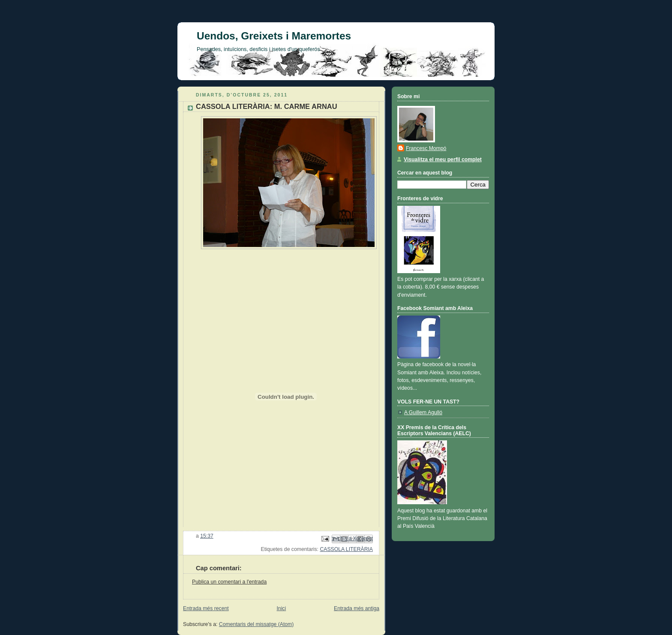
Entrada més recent (206, 608)
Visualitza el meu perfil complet (443, 160)
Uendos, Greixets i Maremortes (274, 36)
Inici (281, 608)
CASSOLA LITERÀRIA (346, 549)
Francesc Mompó (426, 148)
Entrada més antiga (357, 608)
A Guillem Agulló (423, 412)
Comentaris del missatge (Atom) (256, 624)
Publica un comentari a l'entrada (229, 582)
